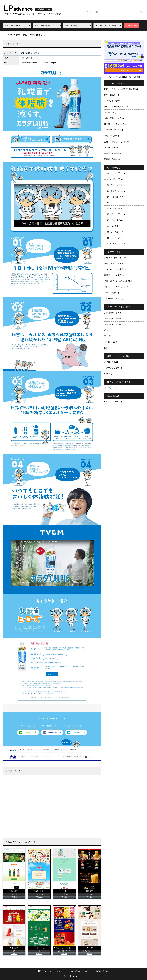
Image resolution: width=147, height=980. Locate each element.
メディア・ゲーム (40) (114, 130)
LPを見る (14, 897)
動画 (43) (108, 374)
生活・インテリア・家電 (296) (117, 142)
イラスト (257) (111, 342)
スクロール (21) (111, 362)
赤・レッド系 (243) (115, 197)
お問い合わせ (102, 971)
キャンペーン (41, 894)
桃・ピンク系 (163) (115, 232)
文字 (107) (109, 336)
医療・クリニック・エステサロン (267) (121, 89)
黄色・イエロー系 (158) (117, 208)
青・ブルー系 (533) (115, 220)
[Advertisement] (52, 809)
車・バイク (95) (111, 148)
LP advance (75, 976)
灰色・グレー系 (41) (116, 179)
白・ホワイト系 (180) (116, 173)
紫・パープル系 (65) (116, 226)
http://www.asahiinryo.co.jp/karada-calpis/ (38, 63)
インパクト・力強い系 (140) (116, 287)
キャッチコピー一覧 (113, 388)
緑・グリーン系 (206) (116, 214)
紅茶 (14, 951)
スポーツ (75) (110, 112)
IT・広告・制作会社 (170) (115, 124)
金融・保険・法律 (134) (114, 118)
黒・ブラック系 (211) (116, 185)
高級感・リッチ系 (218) (114, 275)
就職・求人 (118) (112, 136)
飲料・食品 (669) (112, 95)
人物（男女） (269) (113, 313)
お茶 (16, 894)
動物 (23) (108, 348)
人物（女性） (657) (113, 324)
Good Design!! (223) (113, 402)
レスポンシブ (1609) (113, 368)
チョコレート (92, 951)
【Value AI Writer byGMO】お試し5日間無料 (124, 77)
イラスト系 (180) (112, 293)
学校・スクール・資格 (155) (116, 107)
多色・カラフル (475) (116, 244)
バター (35, 894)
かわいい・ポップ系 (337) (115, 258)
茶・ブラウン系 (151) (116, 191)
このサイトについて (78, 971)
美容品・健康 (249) (113, 153)
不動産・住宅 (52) (112, 159)
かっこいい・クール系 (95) (116, 263)
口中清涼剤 (64, 894)
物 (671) (108, 330)
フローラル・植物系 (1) (114, 299)
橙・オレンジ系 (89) (116, 203)
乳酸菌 (30, 58)
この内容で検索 (131, 26)
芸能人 (23, 58)
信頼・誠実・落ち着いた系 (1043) (119, 281)
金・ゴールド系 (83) (116, 238)
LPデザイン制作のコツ (49, 971)
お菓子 (59, 951)
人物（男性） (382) (113, 318)
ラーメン (89, 894)
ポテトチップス (66, 951)
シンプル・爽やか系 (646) (115, 269)
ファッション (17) (112, 101)
